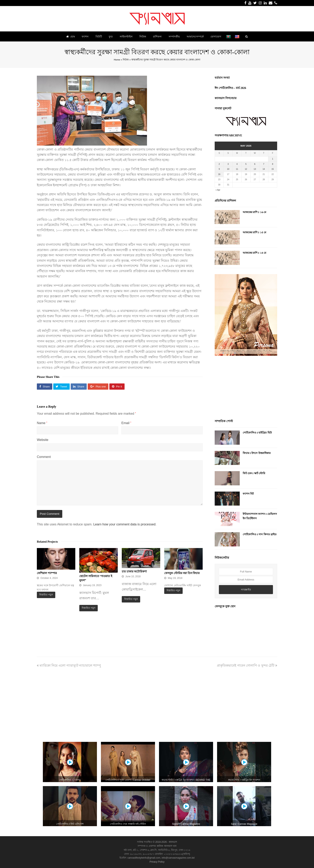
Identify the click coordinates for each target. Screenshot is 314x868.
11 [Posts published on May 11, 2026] (237, 169)
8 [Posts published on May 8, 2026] (273, 164)
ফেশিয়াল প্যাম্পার (47, 573)
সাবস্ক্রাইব (246, 590)
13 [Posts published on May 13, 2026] (255, 169)
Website (43, 440)
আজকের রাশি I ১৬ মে (254, 212)
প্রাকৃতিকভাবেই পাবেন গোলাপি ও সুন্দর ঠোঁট (247, 665)
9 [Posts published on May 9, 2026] (219, 169)
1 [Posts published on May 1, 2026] (273, 159)
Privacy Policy (157, 862)
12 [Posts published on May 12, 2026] (246, 169)
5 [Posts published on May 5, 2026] (246, 164)
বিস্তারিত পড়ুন (46, 595)
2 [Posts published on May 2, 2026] (219, 164)
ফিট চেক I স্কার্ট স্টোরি (254, 473)
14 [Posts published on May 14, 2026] (264, 169)
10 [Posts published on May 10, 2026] (228, 169)
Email (126, 423)
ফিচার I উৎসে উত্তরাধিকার (257, 453)
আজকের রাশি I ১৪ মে (254, 253)
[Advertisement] (246, 388)
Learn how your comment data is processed (124, 524)
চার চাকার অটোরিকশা (134, 572)
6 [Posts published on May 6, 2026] (255, 164)
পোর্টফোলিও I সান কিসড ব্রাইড (260, 534)
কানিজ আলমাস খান (167, 846)
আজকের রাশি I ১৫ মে (254, 232)
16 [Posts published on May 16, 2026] (219, 174)
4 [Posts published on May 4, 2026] (237, 164)
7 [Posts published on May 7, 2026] (264, 164)
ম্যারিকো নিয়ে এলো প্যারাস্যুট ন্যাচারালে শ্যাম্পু (69, 665)
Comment (44, 457)
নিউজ (126, 60)
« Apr (218, 190)
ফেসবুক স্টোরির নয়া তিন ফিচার (182, 573)
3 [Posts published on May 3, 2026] (228, 164)
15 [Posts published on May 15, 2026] (273, 169)
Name (42, 423)
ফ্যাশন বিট (248, 494)
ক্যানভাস (173, 842)
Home (117, 60)
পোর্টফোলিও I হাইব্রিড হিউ (257, 433)
